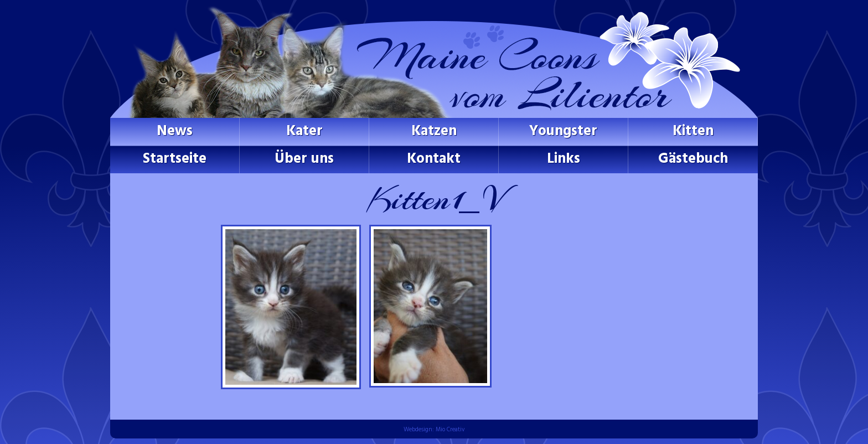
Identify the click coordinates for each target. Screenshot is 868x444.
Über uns (304, 159)
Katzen (434, 131)
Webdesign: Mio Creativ (434, 430)
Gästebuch (693, 159)
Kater (304, 131)
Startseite (175, 159)
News (175, 131)
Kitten (693, 131)
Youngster (563, 131)
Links (564, 159)
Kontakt (434, 159)
